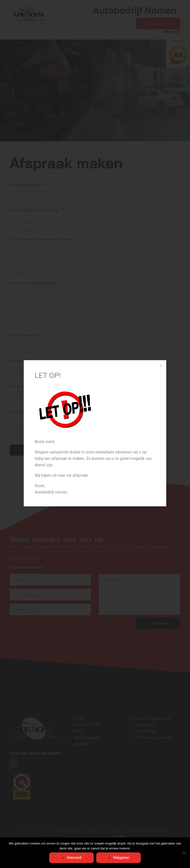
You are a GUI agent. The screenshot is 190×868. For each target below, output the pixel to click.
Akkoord (74, 857)
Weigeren (121, 857)
